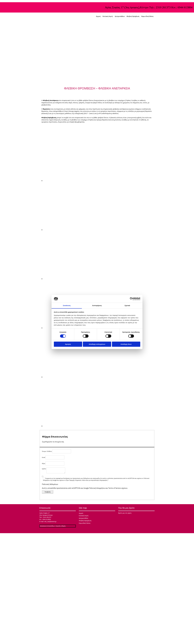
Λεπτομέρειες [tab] (97, 305)
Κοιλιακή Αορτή (108, 16)
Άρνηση (68, 344)
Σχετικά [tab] (127, 305)
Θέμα (43, 464)
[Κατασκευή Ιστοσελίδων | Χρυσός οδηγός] (41, 530)
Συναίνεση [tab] (67, 305)
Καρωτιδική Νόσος (147, 16)
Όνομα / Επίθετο (47, 451)
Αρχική (98, 16)
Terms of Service (115, 488)
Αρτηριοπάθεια (120, 16)
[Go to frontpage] (60, 21)
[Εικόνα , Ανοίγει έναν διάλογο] (76, 181)
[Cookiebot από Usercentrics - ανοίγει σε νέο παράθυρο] (131, 299)
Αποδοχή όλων (126, 344)
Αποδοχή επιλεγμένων (97, 344)
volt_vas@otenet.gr (50, 522)
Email (44, 457)
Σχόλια (44, 469)
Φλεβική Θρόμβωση (133, 16)
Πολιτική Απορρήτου (97, 488)
